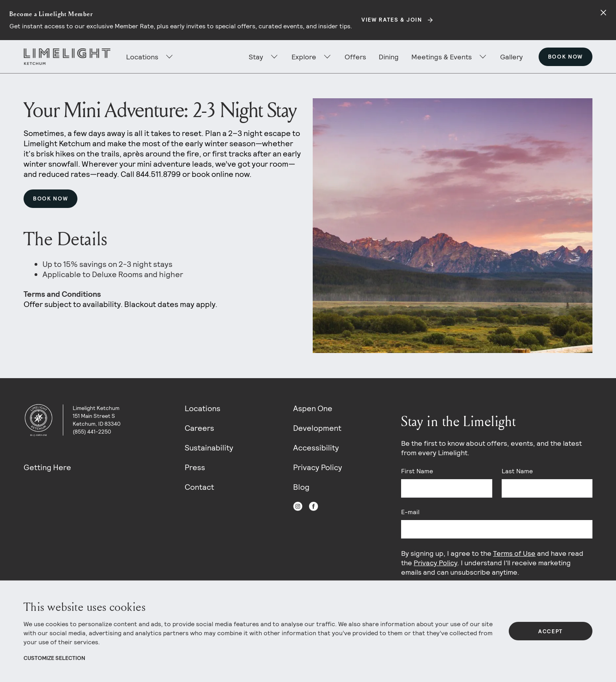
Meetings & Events (442, 57)
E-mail (410, 512)
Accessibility (316, 448)
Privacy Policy (318, 467)
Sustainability (209, 448)
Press (195, 467)
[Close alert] (603, 13)
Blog (301, 487)
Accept (551, 631)
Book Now (566, 57)
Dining (389, 57)
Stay (256, 57)
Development (317, 428)
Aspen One (313, 408)
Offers (355, 57)
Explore (304, 57)
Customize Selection (54, 658)
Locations (203, 408)
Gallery (511, 57)
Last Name (517, 471)
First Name (417, 471)
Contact (199, 487)
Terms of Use (514, 553)
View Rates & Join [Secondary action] (392, 20)
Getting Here (47, 467)
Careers (199, 428)
